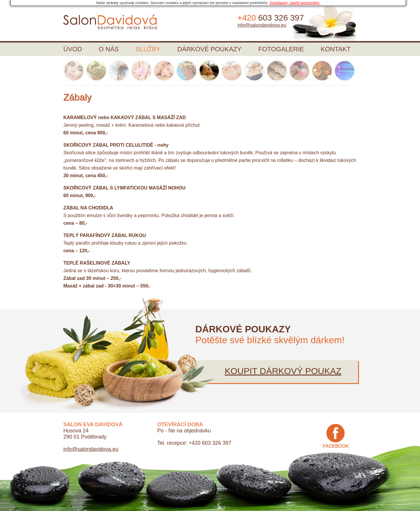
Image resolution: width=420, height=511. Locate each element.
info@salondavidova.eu (262, 25)
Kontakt (336, 49)
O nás (109, 49)
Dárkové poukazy (210, 49)
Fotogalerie (281, 49)
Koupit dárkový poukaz (283, 371)
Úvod (73, 49)
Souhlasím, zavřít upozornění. (295, 3)
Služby (148, 49)
